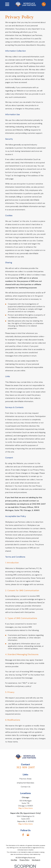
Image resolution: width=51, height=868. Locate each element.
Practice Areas (25, 779)
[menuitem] (14, 860)
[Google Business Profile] (28, 835)
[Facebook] (23, 835)
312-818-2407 (26, 767)
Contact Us (26, 787)
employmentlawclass (25, 783)
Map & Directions (26, 808)
